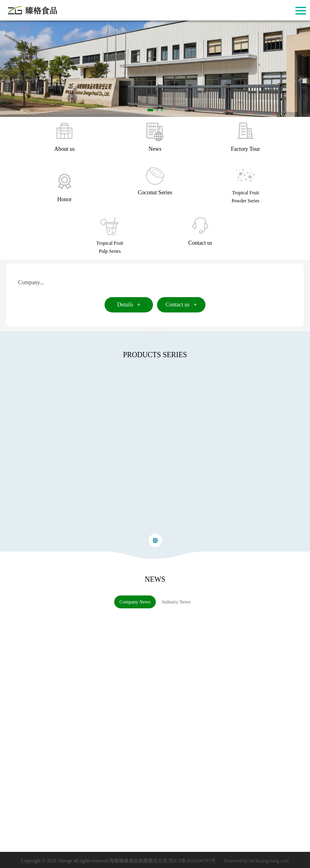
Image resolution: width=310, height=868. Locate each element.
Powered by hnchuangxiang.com (256, 860)
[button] (150, 110)
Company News (133, 602)
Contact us (181, 305)
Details (129, 305)
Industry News (174, 602)
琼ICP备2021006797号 (193, 860)
